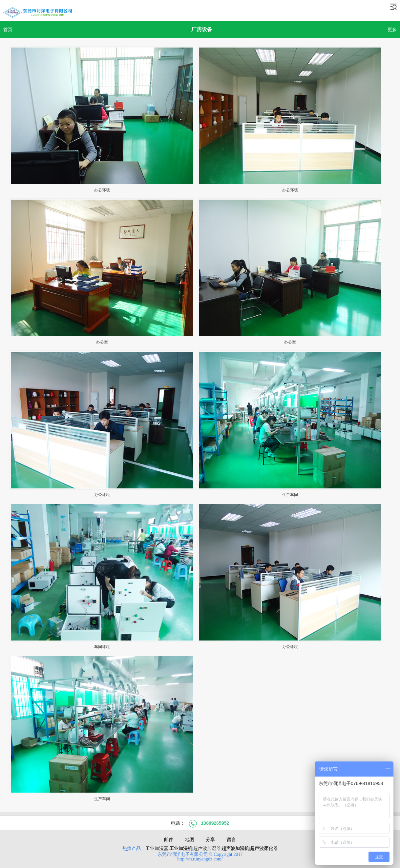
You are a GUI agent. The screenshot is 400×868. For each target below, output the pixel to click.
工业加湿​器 (157, 848)
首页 (8, 30)
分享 (210, 839)
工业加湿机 (181, 848)
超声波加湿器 (207, 848)
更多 (392, 30)
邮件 (169, 839)
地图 (190, 839)
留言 (231, 839)
